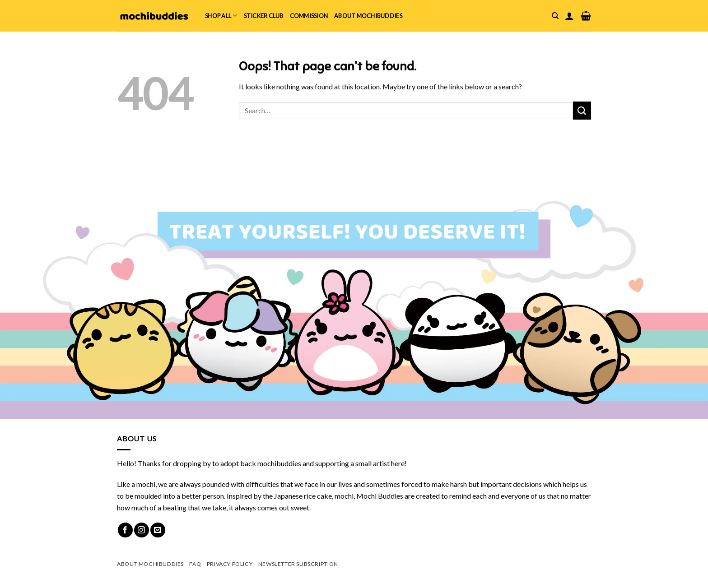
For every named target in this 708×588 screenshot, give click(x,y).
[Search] (555, 16)
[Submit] (582, 110)
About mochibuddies (368, 16)
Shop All (221, 16)
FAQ (195, 564)
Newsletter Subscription (298, 564)
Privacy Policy (230, 564)
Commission (309, 16)
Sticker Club (264, 16)
